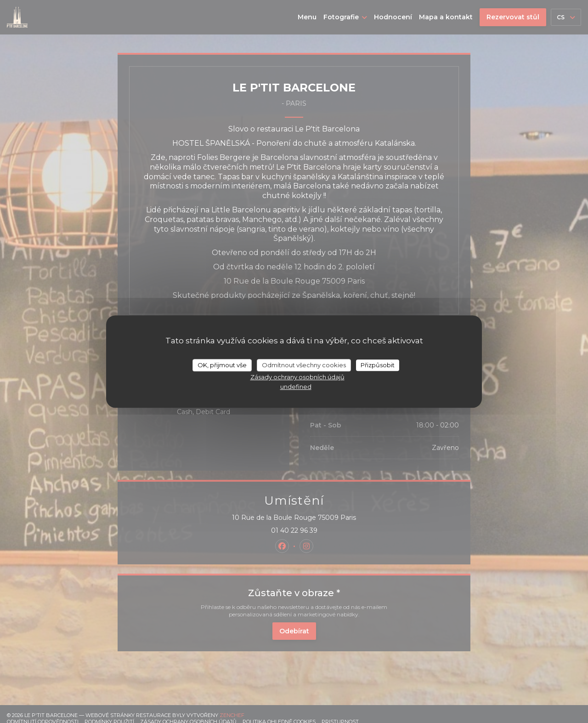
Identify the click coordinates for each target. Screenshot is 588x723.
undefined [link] (296, 387)
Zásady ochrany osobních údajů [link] (297, 377)
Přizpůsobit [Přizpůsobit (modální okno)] (378, 365)
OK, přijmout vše (222, 365)
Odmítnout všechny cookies (304, 365)
